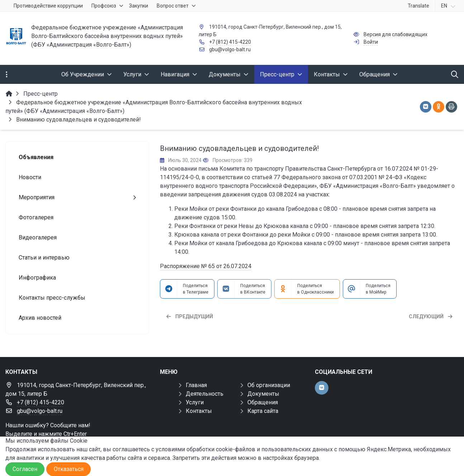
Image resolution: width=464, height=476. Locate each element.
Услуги (195, 402)
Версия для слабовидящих (396, 34)
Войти (371, 42)
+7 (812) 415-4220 (230, 42)
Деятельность (205, 394)
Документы (263, 394)
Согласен (25, 469)
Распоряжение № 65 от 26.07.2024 (206, 266)
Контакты (199, 411)
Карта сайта (263, 411)
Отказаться (69, 469)
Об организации (269, 385)
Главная (196, 385)
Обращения (263, 402)
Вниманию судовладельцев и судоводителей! (239, 148)
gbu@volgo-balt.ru (230, 49)
